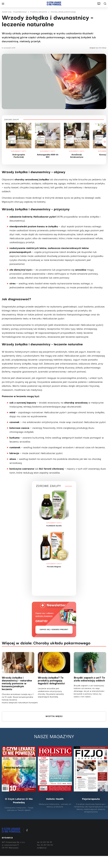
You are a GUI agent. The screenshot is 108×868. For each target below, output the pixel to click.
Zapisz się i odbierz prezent (54, 630)
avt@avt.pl (42, 848)
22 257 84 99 (46, 843)
